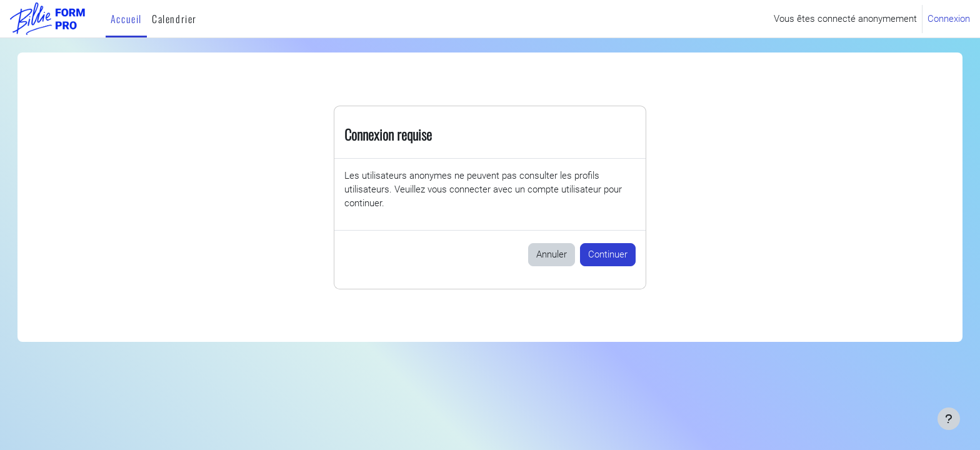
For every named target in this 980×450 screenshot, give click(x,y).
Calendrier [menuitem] (174, 19)
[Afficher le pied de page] (949, 419)
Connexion (949, 19)
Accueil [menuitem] (126, 19)
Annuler (552, 256)
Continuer (608, 256)
